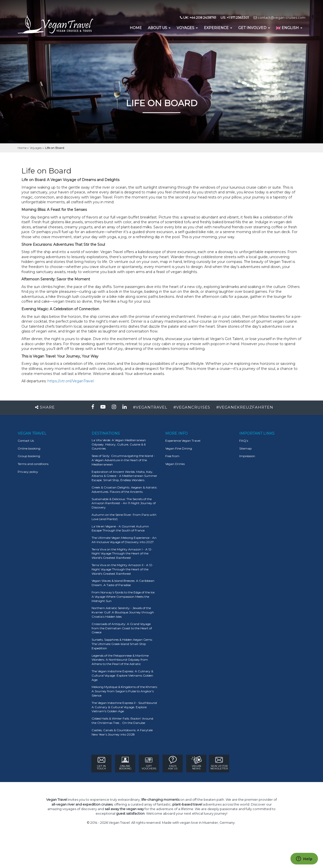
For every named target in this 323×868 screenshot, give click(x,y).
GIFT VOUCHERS (149, 763)
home (136, 28)
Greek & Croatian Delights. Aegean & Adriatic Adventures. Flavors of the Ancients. (124, 489)
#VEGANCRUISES (192, 407)
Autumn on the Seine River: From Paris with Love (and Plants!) (124, 517)
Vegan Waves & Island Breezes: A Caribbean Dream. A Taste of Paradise (123, 583)
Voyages (187, 28)
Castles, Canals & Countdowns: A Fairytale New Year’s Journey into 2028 (122, 732)
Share (45, 407)
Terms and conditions (33, 464)
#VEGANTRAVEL (150, 407)
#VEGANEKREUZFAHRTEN (245, 407)
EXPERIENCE (218, 28)
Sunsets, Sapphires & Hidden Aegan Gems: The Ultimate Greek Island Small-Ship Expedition (122, 644)
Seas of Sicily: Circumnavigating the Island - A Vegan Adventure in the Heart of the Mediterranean (123, 460)
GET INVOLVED (254, 28)
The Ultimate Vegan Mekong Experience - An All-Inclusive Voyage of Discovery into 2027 (124, 540)
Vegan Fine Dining (179, 448)
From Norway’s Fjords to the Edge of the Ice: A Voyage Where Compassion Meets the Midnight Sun (123, 597)
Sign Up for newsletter (219, 763)
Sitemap (245, 448)
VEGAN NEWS (196, 763)
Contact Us (26, 441)
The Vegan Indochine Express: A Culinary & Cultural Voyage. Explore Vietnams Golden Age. (122, 675)
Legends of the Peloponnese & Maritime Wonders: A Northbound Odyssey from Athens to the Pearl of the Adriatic (120, 660)
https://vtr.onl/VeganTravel (71, 381)
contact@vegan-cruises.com (279, 17)
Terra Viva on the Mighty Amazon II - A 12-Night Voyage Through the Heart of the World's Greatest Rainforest (122, 569)
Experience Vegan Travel (183, 441)
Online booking (29, 448)
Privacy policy (28, 472)
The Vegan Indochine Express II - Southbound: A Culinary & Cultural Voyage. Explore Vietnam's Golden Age (125, 707)
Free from (172, 456)
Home (22, 148)
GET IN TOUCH (101, 763)
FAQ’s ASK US (173, 763)
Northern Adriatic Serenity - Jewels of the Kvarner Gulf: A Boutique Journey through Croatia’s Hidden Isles (123, 612)
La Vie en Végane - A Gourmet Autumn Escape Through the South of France (120, 528)
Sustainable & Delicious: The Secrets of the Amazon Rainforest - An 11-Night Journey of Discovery (124, 503)
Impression (247, 456)
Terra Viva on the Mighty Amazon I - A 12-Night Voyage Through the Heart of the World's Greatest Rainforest (122, 554)
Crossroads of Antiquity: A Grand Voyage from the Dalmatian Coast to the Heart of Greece (122, 628)
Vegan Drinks (175, 464)
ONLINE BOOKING (125, 763)
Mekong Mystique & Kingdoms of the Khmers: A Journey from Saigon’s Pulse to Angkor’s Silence (125, 691)
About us (159, 28)
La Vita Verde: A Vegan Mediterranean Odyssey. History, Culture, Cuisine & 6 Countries (119, 444)
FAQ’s (244, 441)
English (289, 28)
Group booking (29, 456)
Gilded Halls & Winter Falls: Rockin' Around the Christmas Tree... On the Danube (122, 721)
